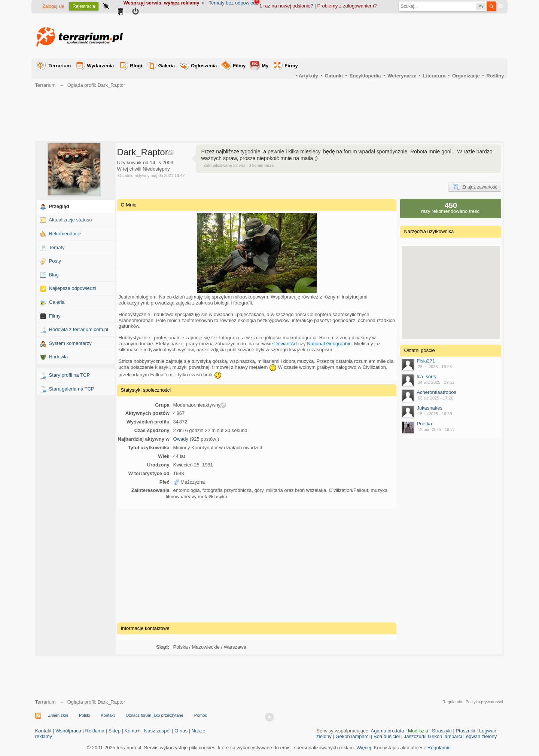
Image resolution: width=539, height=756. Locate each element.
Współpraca (68, 731)
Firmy (291, 66)
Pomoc (201, 715)
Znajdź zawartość (475, 187)
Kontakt (108, 715)
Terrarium (60, 66)
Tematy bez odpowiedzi (234, 3)
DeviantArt (286, 344)
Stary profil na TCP (70, 375)
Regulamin (452, 702)
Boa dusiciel (387, 736)
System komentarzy (70, 343)
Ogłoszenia (204, 66)
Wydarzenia (100, 66)
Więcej (364, 748)
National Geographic (329, 344)
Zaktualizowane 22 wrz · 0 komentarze (239, 165)
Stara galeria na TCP (72, 389)
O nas (181, 731)
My (259, 65)
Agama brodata (388, 731)
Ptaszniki (465, 731)
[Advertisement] (368, 36)
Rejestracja (84, 6)
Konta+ (133, 731)
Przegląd (59, 206)
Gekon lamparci (352, 736)
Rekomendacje (65, 234)
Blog (54, 275)
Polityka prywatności (484, 702)
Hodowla (59, 357)
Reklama (95, 731)
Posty (55, 261)
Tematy (57, 247)
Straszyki (442, 731)
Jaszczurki (415, 736)
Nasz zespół (157, 731)
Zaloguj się (54, 6)
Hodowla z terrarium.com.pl (79, 329)
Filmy (239, 66)
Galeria (167, 66)
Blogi (136, 66)
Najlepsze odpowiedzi (73, 288)
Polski (84, 715)
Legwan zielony (480, 736)
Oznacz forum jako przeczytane (155, 715)
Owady (181, 439)
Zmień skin (58, 715)
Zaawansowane (501, 6)
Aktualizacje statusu (71, 220)
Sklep (114, 731)
